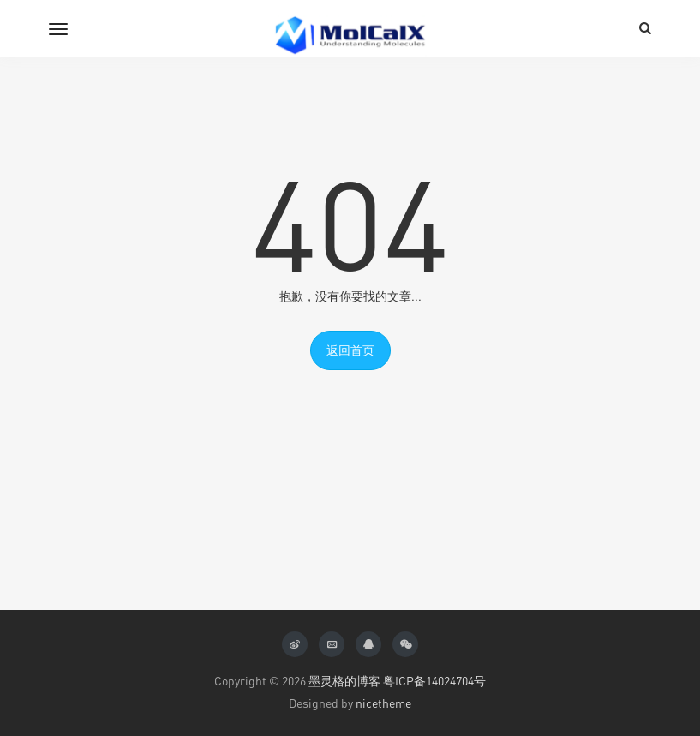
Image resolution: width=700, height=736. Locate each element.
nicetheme (383, 703)
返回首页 (350, 350)
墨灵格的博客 (344, 681)
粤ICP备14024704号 (434, 681)
